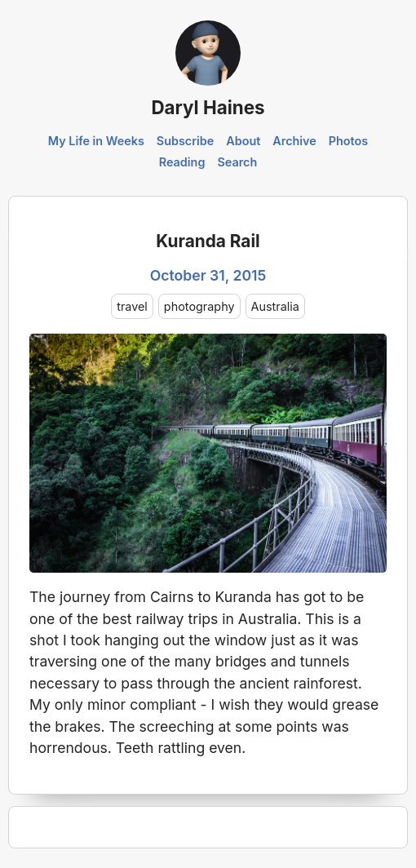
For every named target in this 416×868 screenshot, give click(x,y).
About (243, 141)
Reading (182, 162)
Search (237, 162)
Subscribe (186, 141)
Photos (348, 141)
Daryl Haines (208, 107)
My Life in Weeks (96, 141)
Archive (294, 141)
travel (132, 306)
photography (199, 306)
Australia (275, 306)
